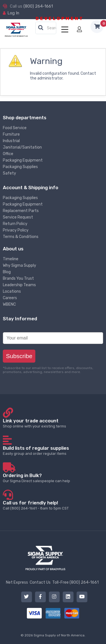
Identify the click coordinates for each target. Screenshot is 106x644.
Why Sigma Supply (20, 265)
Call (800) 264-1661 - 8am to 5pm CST (53, 505)
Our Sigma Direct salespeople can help (53, 478)
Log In (13, 13)
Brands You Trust (18, 278)
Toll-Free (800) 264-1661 (75, 582)
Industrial (11, 141)
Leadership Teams (19, 285)
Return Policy (15, 224)
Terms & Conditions (21, 237)
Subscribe (19, 356)
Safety (9, 173)
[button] (41, 28)
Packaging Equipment (23, 160)
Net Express (17, 582)
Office (8, 154)
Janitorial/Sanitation (22, 147)
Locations (12, 291)
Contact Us (40, 582)
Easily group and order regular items (53, 450)
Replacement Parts (21, 211)
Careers (10, 298)
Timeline (11, 259)
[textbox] (47, 28)
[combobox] (46, 28)
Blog (7, 272)
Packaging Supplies (20, 167)
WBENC (9, 304)
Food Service (15, 128)
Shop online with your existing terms (53, 423)
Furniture (11, 134)
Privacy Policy (16, 230)
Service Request (18, 217)
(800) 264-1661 (38, 6)
